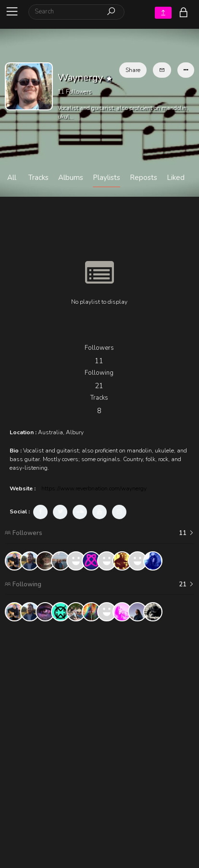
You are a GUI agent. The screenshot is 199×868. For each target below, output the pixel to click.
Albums (71, 178)
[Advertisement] (99, 728)
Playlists (106, 178)
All (12, 178)
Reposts (143, 178)
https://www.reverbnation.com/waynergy (94, 488)
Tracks (38, 178)
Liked (176, 178)
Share (133, 70)
